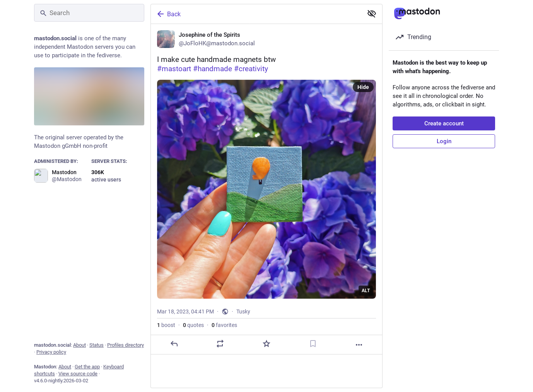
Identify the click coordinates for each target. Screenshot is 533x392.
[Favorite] (266, 344)
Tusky (243, 312)
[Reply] (174, 344)
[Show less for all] (372, 14)
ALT (366, 291)
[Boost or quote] (220, 344)
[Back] (256, 14)
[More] (359, 345)
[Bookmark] (313, 344)
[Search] (89, 13)
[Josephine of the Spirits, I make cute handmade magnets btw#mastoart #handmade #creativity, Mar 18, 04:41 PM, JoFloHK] (266, 189)
